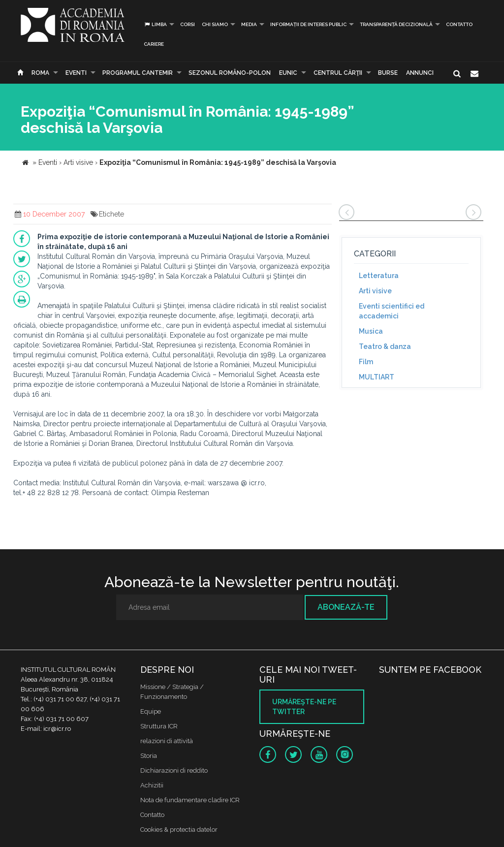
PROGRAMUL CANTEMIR (138, 73)
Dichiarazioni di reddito (174, 770)
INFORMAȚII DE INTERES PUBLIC (308, 24)
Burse (388, 73)
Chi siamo (215, 24)
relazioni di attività (167, 741)
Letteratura (379, 276)
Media (249, 24)
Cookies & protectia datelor (179, 830)
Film (366, 362)
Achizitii (152, 785)
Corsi (188, 24)
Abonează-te (346, 607)
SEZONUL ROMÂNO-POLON (230, 73)
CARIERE (154, 44)
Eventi (76, 73)
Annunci (420, 73)
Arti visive (375, 291)
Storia (149, 756)
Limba (155, 24)
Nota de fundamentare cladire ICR (190, 800)
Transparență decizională (396, 24)
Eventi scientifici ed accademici (392, 311)
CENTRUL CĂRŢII (338, 73)
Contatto (459, 24)
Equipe (151, 711)
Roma (40, 73)
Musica (371, 331)
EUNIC (288, 73)
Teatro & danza (385, 346)
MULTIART (377, 377)
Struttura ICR (159, 726)
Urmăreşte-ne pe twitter (304, 707)
